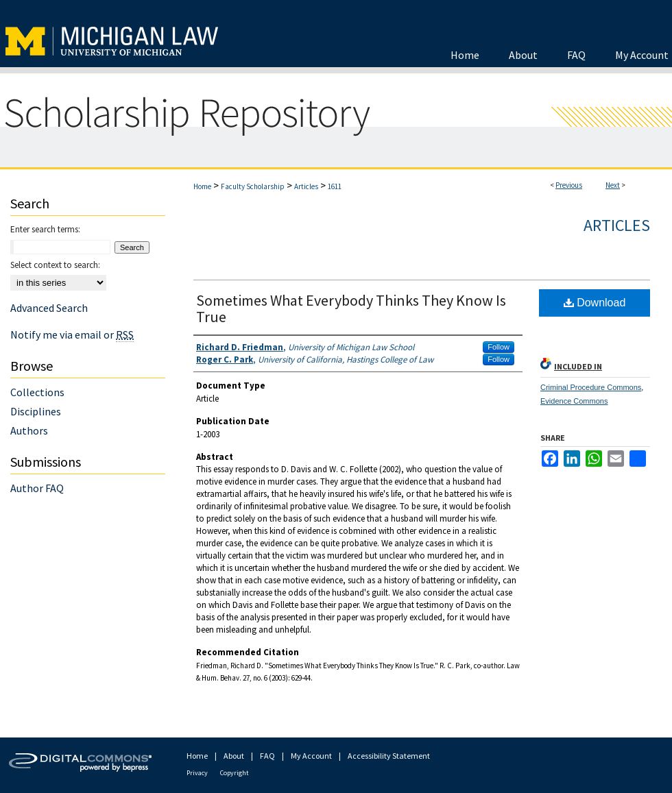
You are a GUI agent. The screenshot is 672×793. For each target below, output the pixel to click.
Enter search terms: (45, 229)
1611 (335, 186)
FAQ (267, 756)
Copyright (235, 773)
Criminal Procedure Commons (591, 387)
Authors (29, 430)
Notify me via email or (72, 334)
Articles (306, 186)
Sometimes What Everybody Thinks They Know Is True (351, 308)
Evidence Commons (574, 401)
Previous (569, 185)
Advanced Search (49, 308)
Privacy (197, 773)
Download (595, 303)
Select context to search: (55, 265)
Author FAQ (37, 488)
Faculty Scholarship (253, 186)
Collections (37, 392)
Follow (499, 347)
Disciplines (36, 411)
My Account (311, 756)
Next (613, 185)
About (234, 756)
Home (202, 186)
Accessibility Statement (389, 756)
